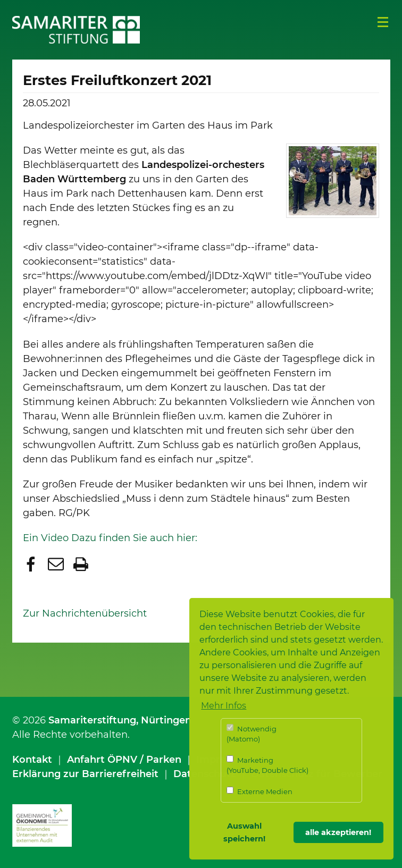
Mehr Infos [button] (224, 706)
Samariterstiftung (92, 720)
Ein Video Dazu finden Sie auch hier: (110, 538)
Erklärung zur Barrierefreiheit (85, 774)
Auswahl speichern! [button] (244, 832)
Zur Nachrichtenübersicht (85, 613)
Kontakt (32, 760)
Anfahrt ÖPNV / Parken (124, 760)
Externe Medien (259, 791)
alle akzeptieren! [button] (338, 832)
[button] (32, 565)
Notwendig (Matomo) (252, 734)
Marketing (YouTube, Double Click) (267, 765)
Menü (383, 22)
